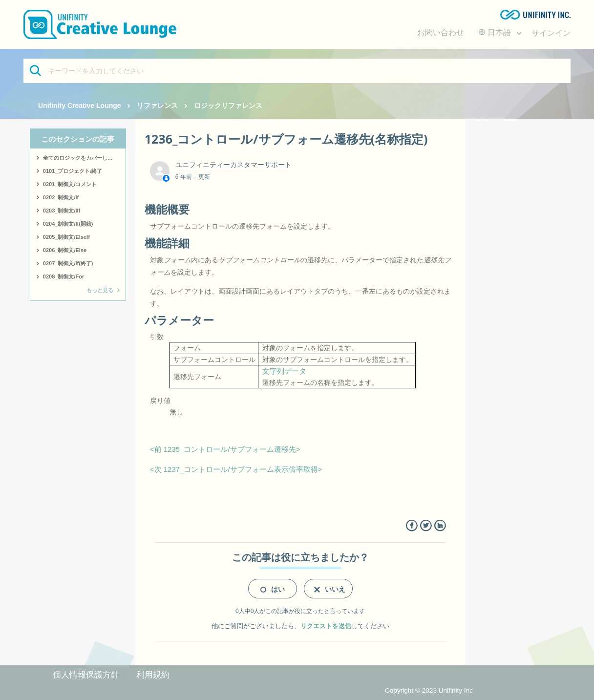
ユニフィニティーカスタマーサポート (233, 165)
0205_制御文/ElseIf (66, 237)
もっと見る (100, 290)
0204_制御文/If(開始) (68, 224)
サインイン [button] (551, 33)
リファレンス (157, 106)
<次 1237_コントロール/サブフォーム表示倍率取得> (236, 469)
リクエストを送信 (326, 626)
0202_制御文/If (61, 197)
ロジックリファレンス (228, 106)
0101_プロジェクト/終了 (73, 171)
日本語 (496, 32)
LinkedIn (440, 526)
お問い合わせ (441, 32)
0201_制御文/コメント (70, 184)
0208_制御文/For (64, 276)
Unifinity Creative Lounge (80, 106)
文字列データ (284, 371)
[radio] (273, 589)
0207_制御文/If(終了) (68, 263)
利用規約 (153, 675)
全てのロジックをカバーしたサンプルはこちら (84, 158)
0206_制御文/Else (65, 250)
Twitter (426, 526)
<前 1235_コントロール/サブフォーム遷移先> (225, 449)
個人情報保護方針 (86, 675)
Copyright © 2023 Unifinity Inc (429, 690)
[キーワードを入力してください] (297, 71)
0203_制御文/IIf (62, 211)
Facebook (412, 526)
